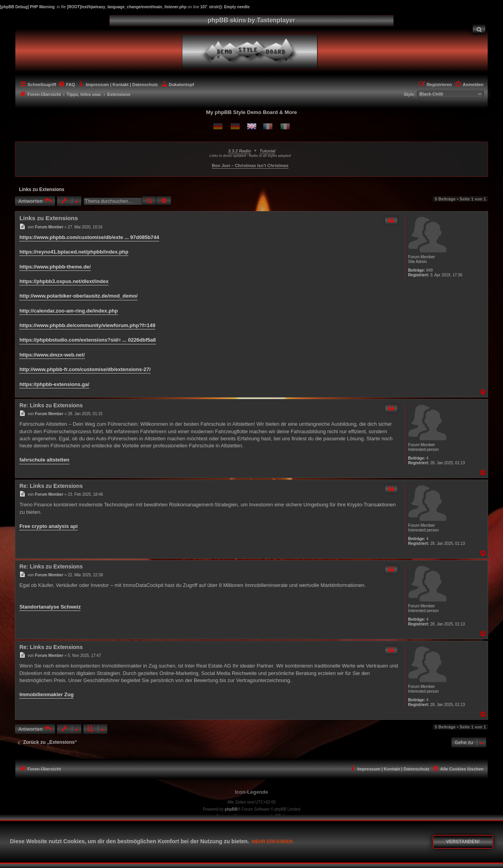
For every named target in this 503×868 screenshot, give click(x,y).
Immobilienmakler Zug (46, 694)
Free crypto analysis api (48, 526)
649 (430, 270)
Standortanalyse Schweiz (50, 607)
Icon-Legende (252, 792)
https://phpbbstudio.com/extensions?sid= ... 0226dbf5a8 (87, 340)
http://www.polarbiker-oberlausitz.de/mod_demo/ (78, 296)
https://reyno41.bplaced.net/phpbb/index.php (74, 252)
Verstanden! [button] (463, 842)
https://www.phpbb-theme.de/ (55, 267)
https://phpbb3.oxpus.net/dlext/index (64, 281)
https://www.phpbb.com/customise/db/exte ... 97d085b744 (89, 237)
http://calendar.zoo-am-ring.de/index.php (69, 311)
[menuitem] (479, 29)
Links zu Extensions (41, 189)
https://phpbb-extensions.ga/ (54, 384)
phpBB (231, 809)
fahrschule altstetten (44, 460)
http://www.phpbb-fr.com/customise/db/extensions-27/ (85, 369)
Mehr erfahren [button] (272, 842)
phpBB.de (278, 816)
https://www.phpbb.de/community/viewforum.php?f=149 (87, 325)
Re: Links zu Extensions (51, 405)
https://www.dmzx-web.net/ (52, 355)
